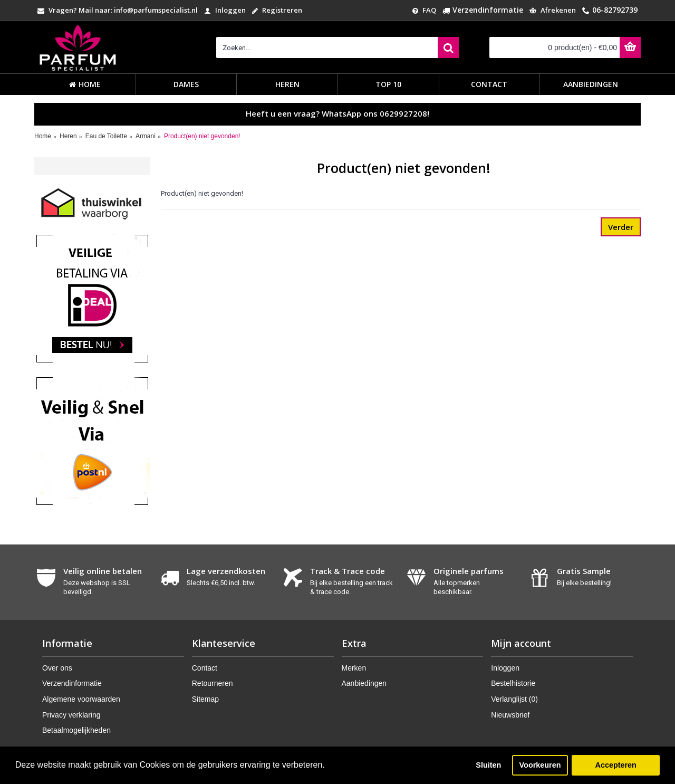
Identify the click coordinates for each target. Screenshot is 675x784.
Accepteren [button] (615, 765)
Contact (205, 668)
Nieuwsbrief (510, 715)
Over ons (57, 668)
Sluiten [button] (488, 765)
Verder (621, 227)
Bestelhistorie (513, 683)
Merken (354, 668)
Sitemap (205, 699)
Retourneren (213, 683)
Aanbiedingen (364, 683)
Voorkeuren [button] (540, 765)
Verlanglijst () (514, 699)
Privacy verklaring (71, 715)
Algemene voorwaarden (81, 699)
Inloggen (505, 668)
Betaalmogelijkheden (76, 730)
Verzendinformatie (72, 683)
